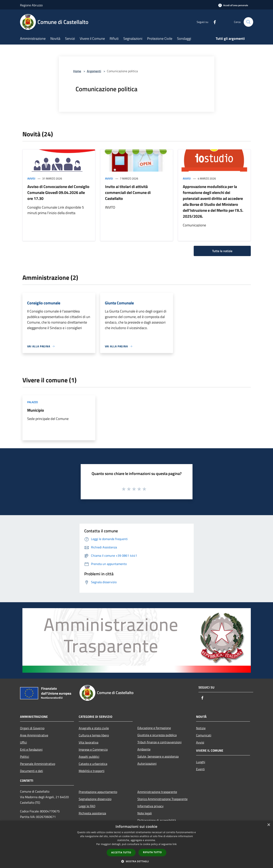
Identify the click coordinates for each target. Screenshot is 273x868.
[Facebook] (213, 22)
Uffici (23, 742)
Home (77, 71)
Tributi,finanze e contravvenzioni (159, 742)
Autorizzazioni (147, 764)
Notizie (201, 728)
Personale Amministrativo (38, 764)
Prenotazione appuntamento (98, 792)
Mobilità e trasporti (92, 771)
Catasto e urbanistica (93, 764)
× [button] (269, 825)
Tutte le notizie (222, 251)
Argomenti (94, 71)
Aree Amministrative (34, 735)
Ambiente (144, 749)
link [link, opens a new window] (175, 844)
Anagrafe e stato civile (94, 728)
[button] (137, 861)
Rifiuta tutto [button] (152, 852)
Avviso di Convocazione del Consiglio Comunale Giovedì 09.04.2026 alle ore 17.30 (58, 192)
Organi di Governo (32, 728)
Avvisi (31, 178)
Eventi (200, 769)
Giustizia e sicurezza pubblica (157, 735)
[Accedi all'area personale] (233, 5)
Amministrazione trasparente (157, 792)
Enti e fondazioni (31, 749)
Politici (25, 757)
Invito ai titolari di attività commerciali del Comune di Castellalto (128, 192)
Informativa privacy (150, 806)
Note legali (145, 813)
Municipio (36, 410)
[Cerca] (248, 22)
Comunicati (204, 735)
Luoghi (201, 762)
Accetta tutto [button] (121, 852)
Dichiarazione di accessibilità (157, 820)
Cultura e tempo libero (94, 735)
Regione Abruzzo (31, 5)
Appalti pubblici (89, 757)
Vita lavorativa (89, 742)
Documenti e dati (32, 771)
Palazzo (33, 402)
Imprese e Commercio (93, 749)
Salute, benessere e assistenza (158, 756)
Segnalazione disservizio (95, 799)
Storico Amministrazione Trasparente (162, 799)
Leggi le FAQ (87, 806)
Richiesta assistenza (92, 813)
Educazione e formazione (154, 728)
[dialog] (136, 844)
